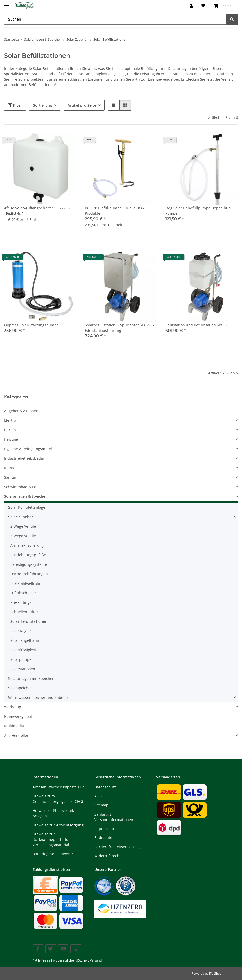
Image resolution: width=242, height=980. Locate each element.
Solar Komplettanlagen (28, 507)
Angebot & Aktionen (21, 411)
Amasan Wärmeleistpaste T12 (58, 787)
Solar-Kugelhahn (25, 640)
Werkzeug (13, 707)
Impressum (104, 829)
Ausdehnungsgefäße (28, 555)
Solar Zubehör (21, 517)
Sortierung (43, 105)
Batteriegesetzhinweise (53, 854)
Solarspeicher (20, 688)
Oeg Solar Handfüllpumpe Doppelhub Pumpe (198, 211)
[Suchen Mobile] (115, 19)
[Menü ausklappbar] (7, 3)
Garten (10, 430)
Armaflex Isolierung (27, 545)
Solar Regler (21, 631)
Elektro (10, 420)
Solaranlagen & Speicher (25, 496)
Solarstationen (23, 669)
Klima (9, 468)
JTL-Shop (215, 973)
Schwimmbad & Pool (22, 487)
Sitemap (101, 805)
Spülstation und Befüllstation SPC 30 (197, 325)
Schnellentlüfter (24, 612)
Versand (96, 960)
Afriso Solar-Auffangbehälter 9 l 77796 (37, 208)
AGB (98, 796)
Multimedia (14, 726)
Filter (15, 105)
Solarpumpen (22, 659)
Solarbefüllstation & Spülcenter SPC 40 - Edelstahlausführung (119, 328)
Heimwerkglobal (18, 716)
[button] (191, 6)
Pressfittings (21, 602)
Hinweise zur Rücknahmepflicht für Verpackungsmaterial (51, 839)
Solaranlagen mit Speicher (31, 678)
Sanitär (10, 477)
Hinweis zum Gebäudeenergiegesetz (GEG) (58, 799)
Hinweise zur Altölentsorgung (58, 825)
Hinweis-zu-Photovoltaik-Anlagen (54, 813)
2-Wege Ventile (23, 526)
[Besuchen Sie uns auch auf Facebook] (38, 949)
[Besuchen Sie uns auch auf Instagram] (76, 949)
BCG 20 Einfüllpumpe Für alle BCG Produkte (114, 211)
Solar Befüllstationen (29, 621)
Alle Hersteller (16, 735)
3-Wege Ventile (23, 536)
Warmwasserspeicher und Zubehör (39, 697)
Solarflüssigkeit (23, 650)
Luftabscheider (23, 593)
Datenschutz (105, 787)
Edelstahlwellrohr (25, 583)
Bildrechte (103, 838)
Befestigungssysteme (29, 564)
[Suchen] (232, 19)
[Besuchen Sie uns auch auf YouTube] (63, 949)
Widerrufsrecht (107, 856)
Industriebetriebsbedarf (25, 458)
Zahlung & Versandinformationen (114, 817)
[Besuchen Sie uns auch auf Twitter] (51, 949)
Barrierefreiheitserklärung (117, 847)
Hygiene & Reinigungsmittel (28, 449)
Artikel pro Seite (82, 105)
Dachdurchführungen (29, 574)
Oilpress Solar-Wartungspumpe (31, 325)
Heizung (11, 439)
